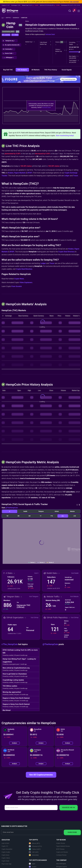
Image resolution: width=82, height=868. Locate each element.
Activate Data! (50, 34)
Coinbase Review (61, 855)
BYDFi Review (60, 849)
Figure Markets (20, 173)
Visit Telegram (34, 597)
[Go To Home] (3, 18)
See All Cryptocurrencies (41, 775)
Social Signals (67, 70)
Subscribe (72, 832)
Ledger (67, 176)
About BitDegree (61, 864)
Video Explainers (26, 282)
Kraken (11, 173)
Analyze (14, 743)
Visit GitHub (35, 618)
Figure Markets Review (63, 846)
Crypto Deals (5, 861)
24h (62, 42)
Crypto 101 (5, 846)
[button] (74, 11)
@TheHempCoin (12, 508)
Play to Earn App (6, 864)
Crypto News (19, 279)
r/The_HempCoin (10, 644)
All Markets (36, 70)
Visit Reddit (75, 573)
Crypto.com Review (62, 852)
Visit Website (74, 597)
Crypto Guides (6, 852)
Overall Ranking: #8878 (8, 32)
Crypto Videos (6, 858)
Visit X (36, 573)
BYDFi (30, 173)
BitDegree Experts (62, 867)
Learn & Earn (5, 843)
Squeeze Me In (68, 807)
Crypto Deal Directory (66, 252)
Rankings (17, 18)
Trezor (76, 176)
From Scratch (17, 286)
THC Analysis (22, 70)
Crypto (9, 18)
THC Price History (51, 70)
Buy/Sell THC (8, 70)
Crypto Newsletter (7, 849)
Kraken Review (61, 843)
